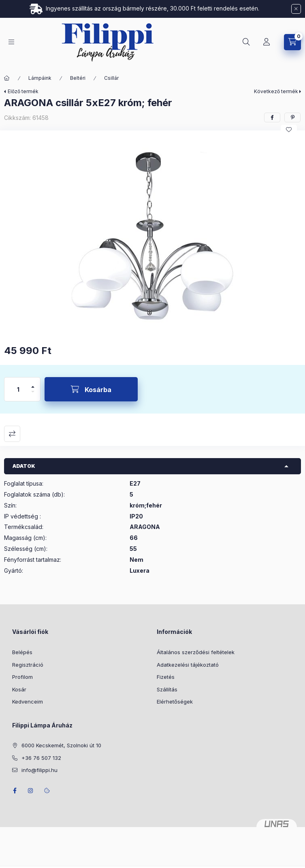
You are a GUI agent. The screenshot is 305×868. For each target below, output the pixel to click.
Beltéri (78, 78)
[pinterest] (292, 117)
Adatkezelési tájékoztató (188, 665)
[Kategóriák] (11, 42)
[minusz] (33, 395)
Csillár (111, 78)
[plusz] (33, 383)
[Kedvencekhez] (289, 130)
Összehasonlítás (12, 434)
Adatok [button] (24, 466)
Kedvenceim (28, 702)
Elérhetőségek (175, 702)
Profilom (22, 677)
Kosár (19, 689)
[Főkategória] (7, 78)
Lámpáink (40, 78)
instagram (31, 791)
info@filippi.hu (39, 770)
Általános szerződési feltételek (196, 652)
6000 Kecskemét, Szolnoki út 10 (61, 745)
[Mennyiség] (18, 389)
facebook (15, 791)
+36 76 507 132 (41, 758)
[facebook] (272, 117)
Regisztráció (28, 665)
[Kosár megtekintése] (292, 42)
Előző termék (23, 91)
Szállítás (167, 689)
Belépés (22, 652)
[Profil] (267, 42)
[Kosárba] (91, 389)
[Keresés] (246, 42)
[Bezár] (296, 9)
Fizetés (166, 677)
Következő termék (276, 91)
